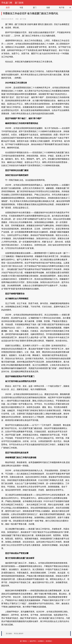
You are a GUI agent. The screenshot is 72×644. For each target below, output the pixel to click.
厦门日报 (23, 19)
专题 (21, 8)
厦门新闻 (19, 3)
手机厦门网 (7, 3)
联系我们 (49, 641)
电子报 (62, 8)
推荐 (8, 8)
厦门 (35, 8)
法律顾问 (41, 641)
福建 (48, 8)
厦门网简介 (24, 641)
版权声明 (33, 641)
